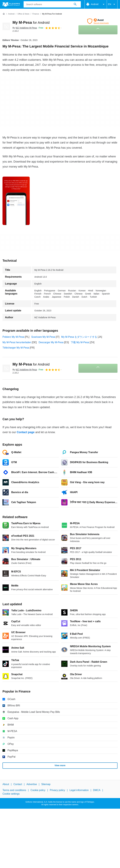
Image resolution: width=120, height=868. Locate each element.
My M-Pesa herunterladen (17, 342)
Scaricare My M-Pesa (43, 337)
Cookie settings (11, 794)
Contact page (26, 432)
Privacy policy (57, 790)
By (25, 28)
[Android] (11, 14)
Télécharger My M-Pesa (16, 348)
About (6, 784)
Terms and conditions (14, 790)
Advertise (32, 784)
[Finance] (36, 14)
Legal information (79, 790)
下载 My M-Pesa (80, 342)
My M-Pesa (31, 22)
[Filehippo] (11, 4)
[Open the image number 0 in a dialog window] (16, 201)
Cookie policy (38, 790)
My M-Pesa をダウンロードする (79, 337)
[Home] (4, 14)
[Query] (52, 4)
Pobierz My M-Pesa (13, 337)
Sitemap (46, 784)
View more (60, 765)
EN (112, 4)
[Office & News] (23, 14)
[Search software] (75, 4)
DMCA (97, 790)
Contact (18, 784)
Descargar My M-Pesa (51, 342)
